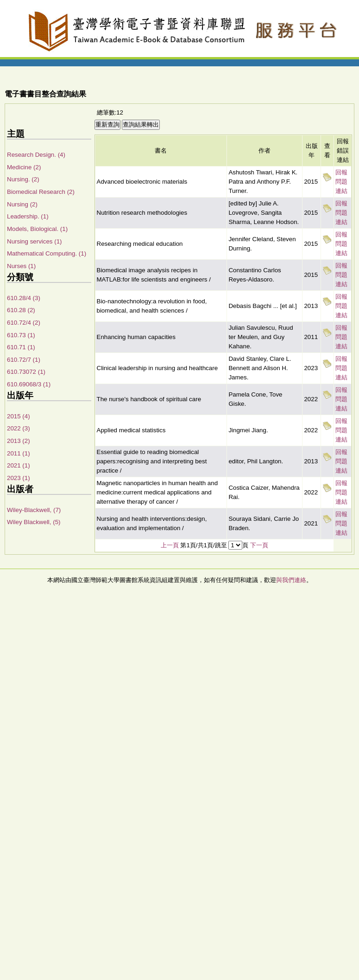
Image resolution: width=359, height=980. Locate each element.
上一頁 (170, 545)
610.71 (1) (21, 347)
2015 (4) (19, 416)
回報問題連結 (341, 182)
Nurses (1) (21, 266)
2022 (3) (19, 428)
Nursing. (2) (23, 179)
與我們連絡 (291, 580)
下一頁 (259, 545)
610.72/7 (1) (24, 360)
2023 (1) (19, 478)
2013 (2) (19, 441)
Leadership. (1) (28, 216)
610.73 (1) (21, 335)
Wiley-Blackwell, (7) (34, 510)
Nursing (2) (22, 204)
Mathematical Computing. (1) (47, 253)
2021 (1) (19, 465)
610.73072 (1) (26, 372)
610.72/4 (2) (24, 323)
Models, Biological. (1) (37, 229)
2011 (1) (19, 453)
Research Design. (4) (36, 155)
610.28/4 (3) (24, 298)
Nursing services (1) (35, 241)
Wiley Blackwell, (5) (34, 522)
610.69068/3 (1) (29, 384)
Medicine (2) (24, 167)
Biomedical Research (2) (41, 192)
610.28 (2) (21, 310)
